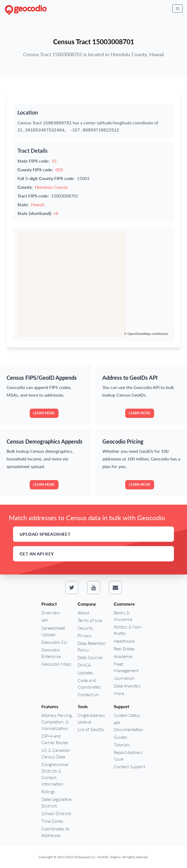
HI (56, 213)
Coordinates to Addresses (55, 832)
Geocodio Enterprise (51, 653)
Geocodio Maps (56, 664)
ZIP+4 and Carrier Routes (55, 739)
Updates (85, 673)
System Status (127, 715)
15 (54, 161)
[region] (94, 284)
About (83, 613)
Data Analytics (127, 686)
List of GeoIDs (91, 729)
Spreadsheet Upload (53, 631)
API (45, 620)
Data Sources (90, 657)
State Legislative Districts (56, 802)
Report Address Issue (128, 755)
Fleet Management (126, 667)
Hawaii (38, 204)
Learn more (44, 413)
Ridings (48, 791)
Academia (123, 656)
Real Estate (124, 649)
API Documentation (128, 726)
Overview (50, 613)
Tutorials (122, 745)
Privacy (85, 635)
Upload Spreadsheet (45, 534)
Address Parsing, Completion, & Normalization (57, 722)
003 (59, 170)
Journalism (124, 678)
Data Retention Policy (92, 646)
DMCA (84, 665)
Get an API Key (37, 554)
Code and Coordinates (89, 683)
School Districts (56, 813)
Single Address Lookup (91, 718)
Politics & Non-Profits (128, 630)
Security (85, 628)
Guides (120, 737)
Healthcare (124, 641)
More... (121, 693)
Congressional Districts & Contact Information (55, 774)
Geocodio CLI (54, 642)
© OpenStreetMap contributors (146, 334)
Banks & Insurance (123, 616)
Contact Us (88, 694)
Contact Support (129, 766)
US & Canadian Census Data (56, 753)
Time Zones (52, 821)
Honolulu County (51, 187)
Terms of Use (90, 620)
